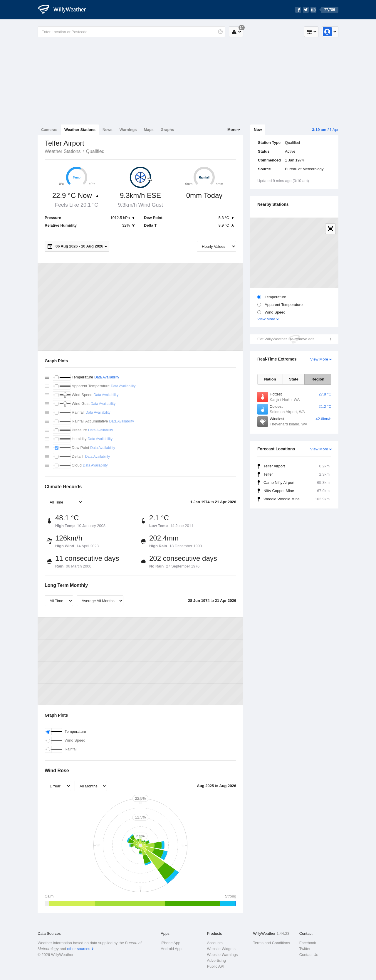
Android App (171, 949)
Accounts (215, 943)
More (232, 130)
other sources (79, 949)
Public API (215, 966)
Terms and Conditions (272, 943)
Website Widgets (221, 949)
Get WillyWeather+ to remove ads (286, 339)
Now (258, 130)
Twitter (305, 949)
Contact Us (309, 955)
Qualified (95, 151)
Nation (270, 379)
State (294, 379)
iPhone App (171, 943)
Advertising (216, 960)
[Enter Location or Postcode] (131, 32)
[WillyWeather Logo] (65, 10)
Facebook (308, 943)
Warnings (128, 130)
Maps (149, 130)
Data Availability (107, 377)
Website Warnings (222, 955)
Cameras (49, 130)
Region (318, 379)
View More (266, 319)
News (108, 130)
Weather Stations (80, 130)
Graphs (167, 130)
